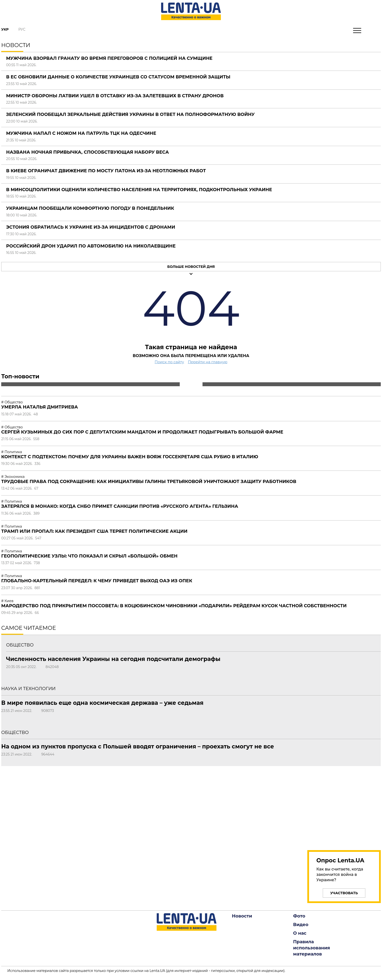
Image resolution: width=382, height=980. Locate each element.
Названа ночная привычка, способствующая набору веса (88, 152)
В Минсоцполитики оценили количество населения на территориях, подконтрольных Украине (139, 190)
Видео (301, 925)
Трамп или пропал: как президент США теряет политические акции (94, 531)
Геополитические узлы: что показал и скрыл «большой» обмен (89, 556)
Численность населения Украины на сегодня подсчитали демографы (113, 659)
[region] (344, 805)
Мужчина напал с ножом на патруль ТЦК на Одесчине (81, 133)
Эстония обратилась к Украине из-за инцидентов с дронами (91, 227)
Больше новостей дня (191, 267)
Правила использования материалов (312, 948)
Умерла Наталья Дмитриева (40, 407)
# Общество (12, 402)
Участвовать (344, 893)
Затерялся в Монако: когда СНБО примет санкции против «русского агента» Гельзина (120, 506)
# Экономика (13, 477)
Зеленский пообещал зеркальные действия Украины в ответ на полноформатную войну (130, 114)
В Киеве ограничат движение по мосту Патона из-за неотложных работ (106, 171)
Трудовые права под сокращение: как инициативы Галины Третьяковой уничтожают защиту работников (149, 482)
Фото (299, 916)
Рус (22, 29)
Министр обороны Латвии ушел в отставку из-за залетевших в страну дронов (115, 96)
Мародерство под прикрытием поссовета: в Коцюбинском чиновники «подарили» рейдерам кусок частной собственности (174, 606)
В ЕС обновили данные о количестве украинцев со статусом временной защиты (118, 77)
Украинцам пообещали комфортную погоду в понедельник (90, 208)
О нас (300, 933)
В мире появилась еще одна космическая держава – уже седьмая (102, 703)
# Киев (7, 601)
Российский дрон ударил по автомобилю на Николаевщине (91, 246)
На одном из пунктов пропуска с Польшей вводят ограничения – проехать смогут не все (138, 746)
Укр (5, 29)
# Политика (12, 452)
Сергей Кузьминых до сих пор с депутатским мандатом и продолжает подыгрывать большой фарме (142, 432)
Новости (242, 916)
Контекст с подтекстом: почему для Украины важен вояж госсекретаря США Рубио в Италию (130, 457)
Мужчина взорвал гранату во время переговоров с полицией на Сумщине (109, 58)
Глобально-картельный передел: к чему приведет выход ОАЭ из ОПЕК (97, 581)
